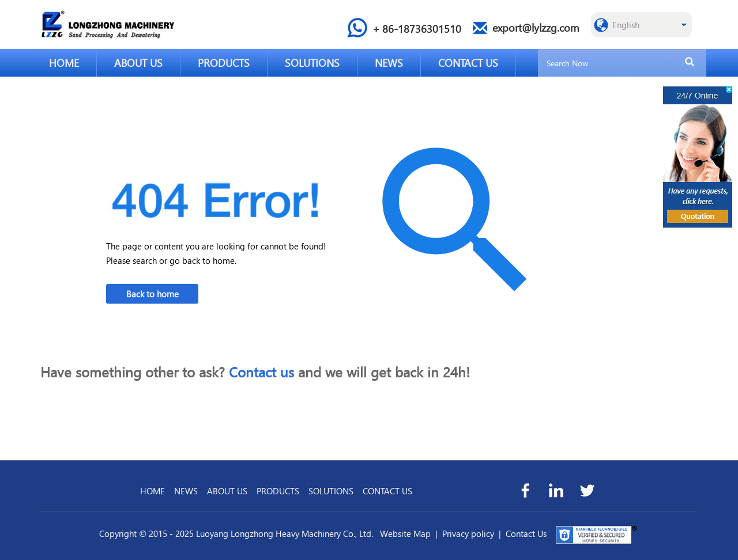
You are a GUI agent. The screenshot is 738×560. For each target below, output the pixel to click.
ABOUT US (138, 63)
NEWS (389, 63)
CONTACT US (468, 63)
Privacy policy (468, 533)
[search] (690, 62)
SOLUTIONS (312, 63)
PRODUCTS (224, 63)
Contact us (261, 372)
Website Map (405, 533)
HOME (64, 63)
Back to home (153, 294)
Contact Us (526, 533)
